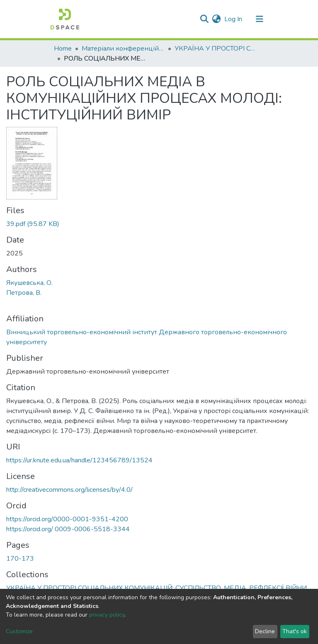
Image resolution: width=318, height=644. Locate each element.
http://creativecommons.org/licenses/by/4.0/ (69, 490)
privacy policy (107, 615)
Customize (19, 631)
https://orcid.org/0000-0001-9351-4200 (67, 519)
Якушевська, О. (29, 283)
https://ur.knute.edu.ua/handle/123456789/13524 (79, 460)
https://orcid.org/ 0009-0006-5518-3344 (68, 529)
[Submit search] (205, 19)
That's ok (295, 631)
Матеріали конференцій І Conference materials (123, 49)
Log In (234, 19)
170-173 (20, 559)
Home (63, 49)
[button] (217, 19)
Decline (265, 631)
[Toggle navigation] (260, 19)
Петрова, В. (24, 293)
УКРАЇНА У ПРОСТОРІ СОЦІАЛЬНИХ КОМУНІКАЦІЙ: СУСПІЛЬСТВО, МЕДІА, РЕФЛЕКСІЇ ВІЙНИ (216, 49)
